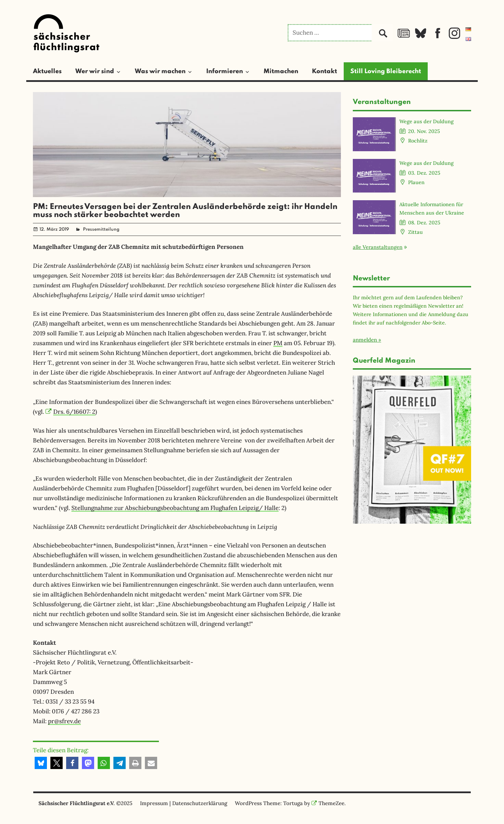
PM (278, 343)
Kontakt (324, 71)
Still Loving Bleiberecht (386, 71)
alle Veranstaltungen (378, 247)
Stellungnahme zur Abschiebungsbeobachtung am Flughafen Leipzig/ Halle (175, 508)
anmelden (365, 340)
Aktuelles (47, 71)
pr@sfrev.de (64, 721)
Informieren (225, 71)
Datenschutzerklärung (200, 803)
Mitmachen (281, 71)
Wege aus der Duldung (426, 121)
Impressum (154, 803)
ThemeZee (328, 803)
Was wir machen (160, 71)
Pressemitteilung (101, 229)
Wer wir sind (95, 71)
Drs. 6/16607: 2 (70, 412)
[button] (41, 763)
